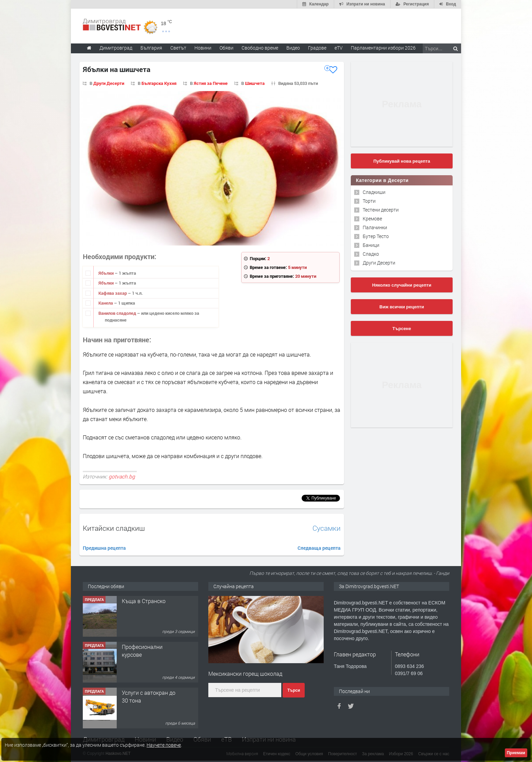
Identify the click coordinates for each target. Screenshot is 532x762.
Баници (371, 245)
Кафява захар (113, 293)
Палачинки (375, 227)
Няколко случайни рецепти (402, 285)
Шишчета (255, 83)
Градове (317, 48)
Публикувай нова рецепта (402, 161)
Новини (203, 48)
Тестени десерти (381, 210)
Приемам (516, 753)
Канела (106, 303)
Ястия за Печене (211, 83)
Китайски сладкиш (114, 528)
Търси (294, 690)
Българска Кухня (159, 83)
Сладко (371, 254)
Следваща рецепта (319, 548)
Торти (369, 201)
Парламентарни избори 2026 (383, 48)
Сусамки (327, 528)
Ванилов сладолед (118, 313)
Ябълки (107, 273)
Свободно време (260, 48)
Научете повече (164, 745)
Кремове (372, 219)
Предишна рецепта (104, 548)
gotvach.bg (122, 476)
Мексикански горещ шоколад (245, 674)
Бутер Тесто (376, 236)
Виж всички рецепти (402, 307)
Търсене (402, 329)
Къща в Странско (144, 601)
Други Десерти (109, 83)
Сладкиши (374, 192)
